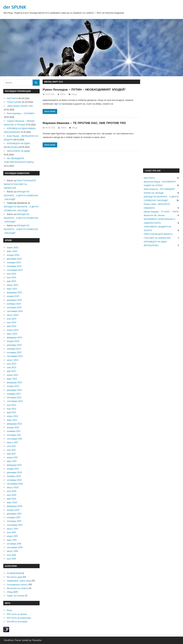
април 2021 (12, 457)
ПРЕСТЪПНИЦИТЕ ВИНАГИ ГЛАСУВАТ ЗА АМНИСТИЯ (20, 184)
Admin (63, 94)
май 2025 (12, 281)
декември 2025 (14, 259)
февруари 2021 (14, 465)
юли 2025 (12, 274)
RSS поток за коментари (19, 618)
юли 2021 (11, 446)
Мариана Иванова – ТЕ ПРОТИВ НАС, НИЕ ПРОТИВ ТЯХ (86, 123)
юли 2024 (12, 319)
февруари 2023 (14, 382)
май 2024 (12, 326)
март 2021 (12, 461)
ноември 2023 (14, 349)
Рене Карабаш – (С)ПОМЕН (21, 113)
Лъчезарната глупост (17, 585)
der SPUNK (15, 7)
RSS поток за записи (17, 614)
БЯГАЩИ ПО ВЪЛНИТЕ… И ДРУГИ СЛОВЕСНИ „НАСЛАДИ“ (21, 195)
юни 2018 (11, 559)
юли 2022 (12, 405)
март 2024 (12, 334)
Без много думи (15, 577)
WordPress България (17, 622)
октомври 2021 (14, 435)
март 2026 (12, 251)
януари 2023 (13, 386)
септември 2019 (15, 525)
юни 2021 (11, 450)
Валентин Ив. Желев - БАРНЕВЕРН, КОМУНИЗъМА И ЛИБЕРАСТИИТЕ (159, 219)
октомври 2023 (14, 352)
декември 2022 (14, 390)
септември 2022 (15, 401)
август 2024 (13, 315)
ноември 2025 (14, 262)
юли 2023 (12, 364)
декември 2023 (14, 345)
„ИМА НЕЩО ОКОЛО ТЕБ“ (20, 106)
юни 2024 (12, 322)
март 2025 (12, 289)
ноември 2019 (14, 517)
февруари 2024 (15, 337)
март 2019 (12, 540)
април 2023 (13, 375)
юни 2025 (12, 277)
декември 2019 (14, 514)
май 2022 (11, 412)
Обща (74, 94)
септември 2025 (15, 270)
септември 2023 (15, 356)
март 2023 (12, 379)
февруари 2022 (14, 424)
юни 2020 (12, 495)
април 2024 (13, 330)
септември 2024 (15, 311)
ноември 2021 (14, 431)
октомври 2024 (14, 307)
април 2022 (13, 416)
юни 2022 (12, 409)
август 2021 (12, 442)
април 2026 (13, 247)
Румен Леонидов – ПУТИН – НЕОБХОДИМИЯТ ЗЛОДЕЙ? (86, 89)
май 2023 (11, 371)
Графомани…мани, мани (19, 581)
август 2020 (13, 487)
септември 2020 (15, 484)
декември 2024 (14, 300)
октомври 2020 (14, 480)
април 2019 (12, 536)
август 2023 (13, 360)
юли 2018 (11, 555)
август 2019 (12, 529)
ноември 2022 (14, 394)
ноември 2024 (14, 304)
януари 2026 (13, 255)
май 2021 (11, 454)
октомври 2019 (14, 521)
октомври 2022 (14, 397)
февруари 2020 (15, 506)
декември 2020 (14, 472)
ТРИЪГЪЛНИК (14, 102)
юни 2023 (12, 367)
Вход (9, 610)
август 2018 (12, 551)
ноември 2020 (14, 476)
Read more (50, 111)
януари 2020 (13, 510)
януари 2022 (13, 427)
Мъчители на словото (18, 588)
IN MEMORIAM (14, 573)
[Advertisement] (161, 122)
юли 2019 (11, 532)
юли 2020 (12, 491)
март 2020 (12, 502)
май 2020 (12, 499)
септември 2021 (15, 439)
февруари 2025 (15, 292)
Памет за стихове (16, 596)
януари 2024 (13, 341)
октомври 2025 (14, 266)
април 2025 (13, 285)
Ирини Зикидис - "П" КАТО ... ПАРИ (161, 212)
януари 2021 (13, 469)
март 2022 (12, 420)
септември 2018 (15, 547)
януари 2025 (13, 296)
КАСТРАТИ (12, 98)
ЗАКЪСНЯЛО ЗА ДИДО (19, 151)
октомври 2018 (14, 544)
